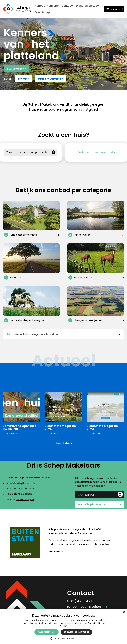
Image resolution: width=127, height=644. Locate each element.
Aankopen (53, 6)
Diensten (82, 6)
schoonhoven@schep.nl (87, 607)
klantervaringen (25, 499)
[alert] (63, 627)
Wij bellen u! (115, 9)
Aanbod (40, 6)
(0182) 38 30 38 (80, 601)
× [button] (124, 612)
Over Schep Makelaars (99, 504)
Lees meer (56, 551)
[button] (63, 638)
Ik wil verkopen (16, 69)
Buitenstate (29, 483)
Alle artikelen (63, 443)
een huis (24, 79)
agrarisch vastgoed (50, 79)
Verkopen (68, 6)
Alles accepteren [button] (46, 632)
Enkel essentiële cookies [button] (77, 632)
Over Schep (42, 12)
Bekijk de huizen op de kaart (96, 152)
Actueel (94, 6)
